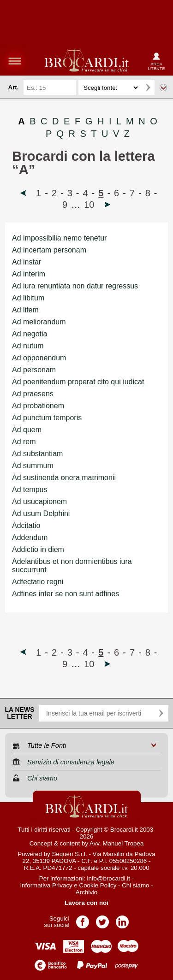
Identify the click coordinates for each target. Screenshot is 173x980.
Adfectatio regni (38, 582)
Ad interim (29, 274)
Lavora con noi (86, 903)
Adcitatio (26, 525)
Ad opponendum (39, 358)
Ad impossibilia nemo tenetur (59, 238)
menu (15, 61)
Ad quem (27, 430)
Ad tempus (30, 490)
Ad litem (25, 310)
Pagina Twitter (102, 919)
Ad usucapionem (39, 502)
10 (89, 205)
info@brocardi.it (109, 878)
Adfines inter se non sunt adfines (66, 594)
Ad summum (33, 466)
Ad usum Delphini (41, 513)
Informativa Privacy (46, 885)
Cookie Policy (98, 885)
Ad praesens (33, 394)
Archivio (86, 892)
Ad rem (24, 442)
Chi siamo (135, 885)
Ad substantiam (37, 454)
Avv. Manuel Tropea (116, 843)
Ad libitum (28, 298)
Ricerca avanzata (163, 88)
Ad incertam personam (49, 250)
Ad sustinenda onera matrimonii (64, 478)
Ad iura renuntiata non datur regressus (75, 286)
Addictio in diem (38, 549)
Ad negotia (30, 334)
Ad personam (34, 370)
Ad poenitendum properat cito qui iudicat (78, 382)
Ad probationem (38, 406)
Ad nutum (28, 346)
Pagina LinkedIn (122, 919)
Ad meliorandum (39, 322)
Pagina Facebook (83, 919)
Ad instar (27, 262)
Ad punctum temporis (47, 418)
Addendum (30, 537)
